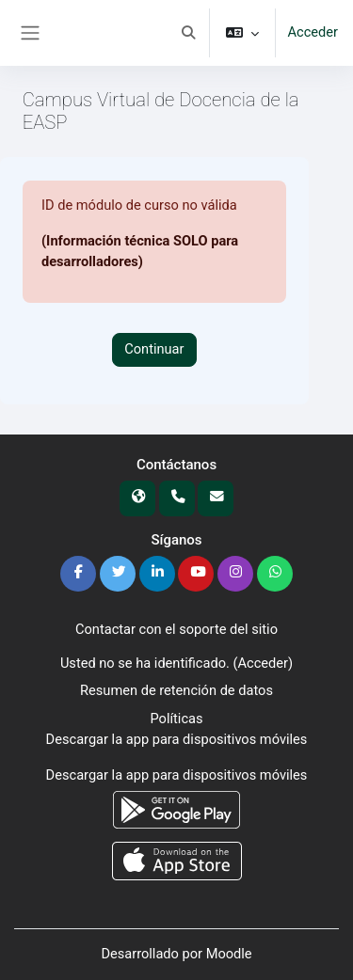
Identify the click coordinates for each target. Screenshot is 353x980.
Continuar (154, 349)
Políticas (176, 719)
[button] (188, 33)
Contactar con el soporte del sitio (176, 629)
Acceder (313, 32)
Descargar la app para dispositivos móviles (177, 739)
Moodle (229, 954)
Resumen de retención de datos (176, 690)
